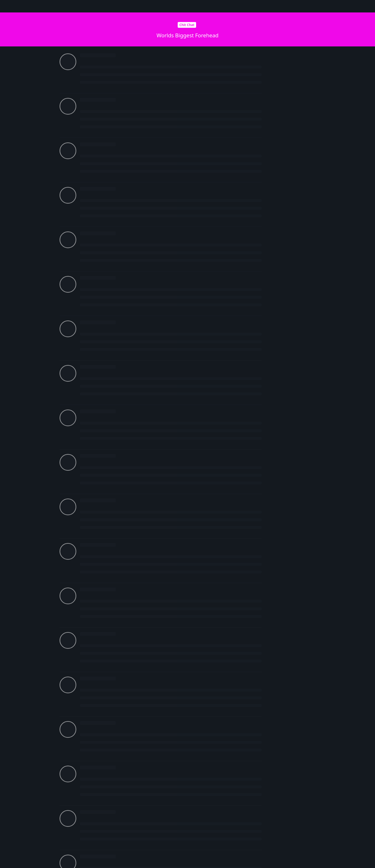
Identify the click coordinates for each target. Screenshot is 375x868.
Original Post (290, 128)
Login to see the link (185, 266)
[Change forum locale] (272, 6)
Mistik (91, 381)
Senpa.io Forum (75, 6)
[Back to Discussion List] (6, 6)
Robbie (91, 692)
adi (103, 226)
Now (284, 209)
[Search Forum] (233, 6)
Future (91, 105)
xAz (88, 65)
